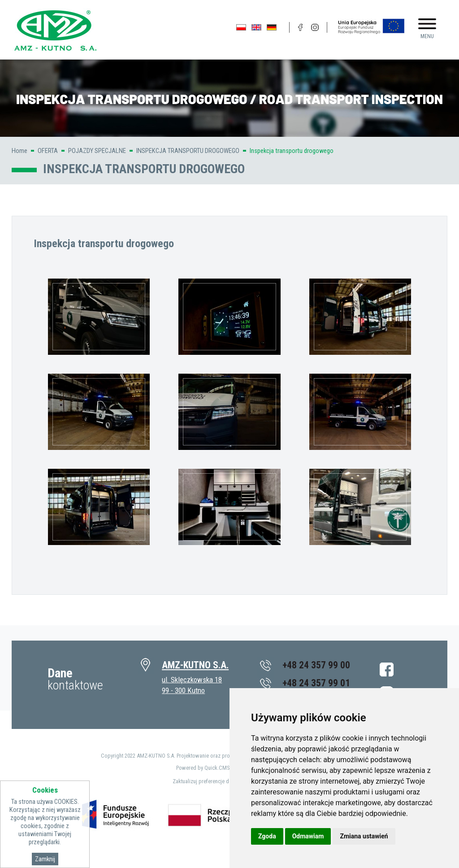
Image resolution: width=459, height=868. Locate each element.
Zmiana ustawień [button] (364, 836)
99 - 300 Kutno (183, 690)
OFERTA (48, 151)
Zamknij (45, 859)
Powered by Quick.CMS (203, 768)
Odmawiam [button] (308, 836)
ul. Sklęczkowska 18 (192, 680)
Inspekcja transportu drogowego (292, 151)
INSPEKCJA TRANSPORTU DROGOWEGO (188, 151)
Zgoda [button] (267, 836)
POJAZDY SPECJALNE (97, 151)
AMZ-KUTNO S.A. (195, 665)
